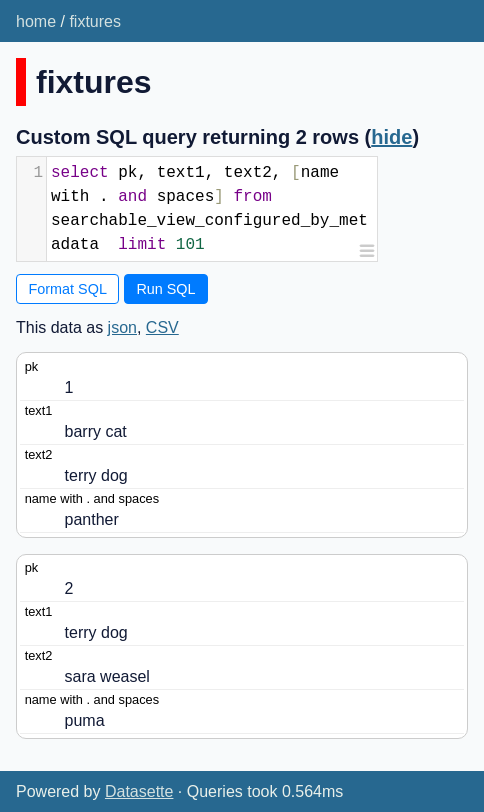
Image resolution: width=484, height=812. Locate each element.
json (122, 327)
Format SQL (68, 289)
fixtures (95, 21)
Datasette (139, 791)
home (36, 21)
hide (391, 137)
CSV (162, 327)
